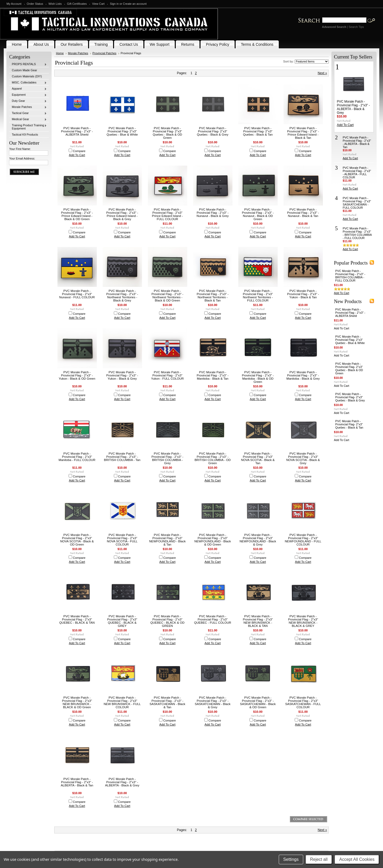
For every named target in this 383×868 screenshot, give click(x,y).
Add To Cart (77, 155)
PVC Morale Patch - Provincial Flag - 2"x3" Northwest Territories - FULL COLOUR (258, 296)
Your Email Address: (22, 158)
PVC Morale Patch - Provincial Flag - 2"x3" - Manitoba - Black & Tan (213, 375)
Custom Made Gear (24, 70)
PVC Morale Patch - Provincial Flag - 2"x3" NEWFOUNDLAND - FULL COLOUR (303, 540)
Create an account (135, 4)
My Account (14, 4)
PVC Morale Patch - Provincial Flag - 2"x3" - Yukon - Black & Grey (122, 375)
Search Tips (356, 27)
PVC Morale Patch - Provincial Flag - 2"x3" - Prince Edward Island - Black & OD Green (77, 214)
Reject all (319, 859)
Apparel (28, 89)
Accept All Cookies (357, 859)
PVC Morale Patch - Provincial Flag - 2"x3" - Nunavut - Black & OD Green (258, 214)
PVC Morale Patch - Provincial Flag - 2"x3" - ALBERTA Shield (77, 131)
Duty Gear (28, 101)
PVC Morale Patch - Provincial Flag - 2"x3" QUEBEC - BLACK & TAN (77, 619)
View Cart (98, 4)
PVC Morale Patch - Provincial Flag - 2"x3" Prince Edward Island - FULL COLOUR (167, 214)
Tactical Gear (28, 113)
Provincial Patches (105, 53)
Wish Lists (55, 4)
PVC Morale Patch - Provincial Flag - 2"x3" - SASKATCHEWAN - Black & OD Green (258, 702)
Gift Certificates (77, 4)
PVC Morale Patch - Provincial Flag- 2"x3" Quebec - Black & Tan (258, 131)
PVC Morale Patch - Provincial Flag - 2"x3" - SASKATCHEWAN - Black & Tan (167, 702)
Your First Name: (20, 149)
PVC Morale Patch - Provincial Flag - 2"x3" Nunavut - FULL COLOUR (77, 294)
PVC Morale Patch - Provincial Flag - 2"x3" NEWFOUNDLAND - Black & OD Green (213, 540)
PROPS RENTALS (28, 64)
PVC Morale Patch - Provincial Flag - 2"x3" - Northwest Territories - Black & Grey (122, 296)
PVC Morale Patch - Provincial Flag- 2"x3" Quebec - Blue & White (122, 131)
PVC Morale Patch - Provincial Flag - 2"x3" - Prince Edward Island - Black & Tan (303, 133)
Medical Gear (28, 119)
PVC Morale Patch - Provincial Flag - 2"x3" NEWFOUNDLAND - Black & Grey (258, 540)
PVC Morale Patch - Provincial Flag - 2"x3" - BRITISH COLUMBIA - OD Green (213, 458)
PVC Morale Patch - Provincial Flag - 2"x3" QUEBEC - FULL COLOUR (213, 619)
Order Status (35, 4)
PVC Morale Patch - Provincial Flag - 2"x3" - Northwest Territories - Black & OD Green (167, 296)
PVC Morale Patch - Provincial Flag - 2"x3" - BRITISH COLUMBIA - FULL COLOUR (357, 233)
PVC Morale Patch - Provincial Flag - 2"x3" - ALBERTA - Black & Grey (122, 782)
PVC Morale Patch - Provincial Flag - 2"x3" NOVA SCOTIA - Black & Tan (258, 458)
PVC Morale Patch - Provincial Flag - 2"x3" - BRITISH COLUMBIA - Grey (167, 458)
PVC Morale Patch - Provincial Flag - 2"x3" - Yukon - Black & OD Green (77, 375)
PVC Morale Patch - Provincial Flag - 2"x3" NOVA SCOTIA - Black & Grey (303, 458)
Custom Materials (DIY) (27, 76)
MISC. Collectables (28, 83)
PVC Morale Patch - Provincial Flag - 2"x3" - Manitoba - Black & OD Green (258, 377)
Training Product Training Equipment (28, 127)
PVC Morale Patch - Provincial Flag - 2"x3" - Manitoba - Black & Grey (303, 375)
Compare (79, 151)
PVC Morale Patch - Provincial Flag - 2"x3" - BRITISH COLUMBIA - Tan (122, 457)
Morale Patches (28, 107)
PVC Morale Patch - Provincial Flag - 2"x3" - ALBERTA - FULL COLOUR (357, 173)
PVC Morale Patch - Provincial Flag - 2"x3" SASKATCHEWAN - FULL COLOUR (303, 702)
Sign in (114, 4)
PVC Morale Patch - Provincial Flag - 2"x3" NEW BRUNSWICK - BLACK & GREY (303, 621)
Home (60, 53)
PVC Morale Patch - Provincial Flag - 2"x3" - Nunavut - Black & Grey (213, 213)
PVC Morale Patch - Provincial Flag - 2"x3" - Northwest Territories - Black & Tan (213, 296)
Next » (322, 73)
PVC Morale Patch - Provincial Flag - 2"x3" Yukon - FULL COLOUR (167, 375)
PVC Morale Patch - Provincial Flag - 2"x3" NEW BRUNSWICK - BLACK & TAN (258, 621)
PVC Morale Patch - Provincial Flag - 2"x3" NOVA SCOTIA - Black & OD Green (77, 540)
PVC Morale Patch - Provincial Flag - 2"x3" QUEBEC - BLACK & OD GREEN (167, 621)
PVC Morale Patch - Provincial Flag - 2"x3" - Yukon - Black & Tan (303, 294)
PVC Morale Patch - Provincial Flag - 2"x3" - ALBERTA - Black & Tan (77, 782)
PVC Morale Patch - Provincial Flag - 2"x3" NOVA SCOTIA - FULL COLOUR (122, 540)
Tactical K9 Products (25, 135)
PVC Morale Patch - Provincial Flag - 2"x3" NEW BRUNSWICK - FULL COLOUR (122, 702)
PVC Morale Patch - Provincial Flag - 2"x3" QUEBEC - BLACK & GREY (122, 621)
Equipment (28, 95)
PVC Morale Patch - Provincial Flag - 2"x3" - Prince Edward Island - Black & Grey (122, 214)
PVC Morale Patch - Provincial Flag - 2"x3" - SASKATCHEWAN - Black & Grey (213, 702)
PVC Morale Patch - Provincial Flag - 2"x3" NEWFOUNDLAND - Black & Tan (167, 540)
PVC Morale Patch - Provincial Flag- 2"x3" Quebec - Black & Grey (213, 131)
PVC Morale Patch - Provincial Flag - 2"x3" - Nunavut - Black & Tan (303, 213)
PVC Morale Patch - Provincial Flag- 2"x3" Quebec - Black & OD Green (167, 133)
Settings (291, 859)
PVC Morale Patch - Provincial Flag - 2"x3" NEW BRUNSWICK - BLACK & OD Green (77, 702)
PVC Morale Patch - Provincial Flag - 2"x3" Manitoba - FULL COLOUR (77, 457)
